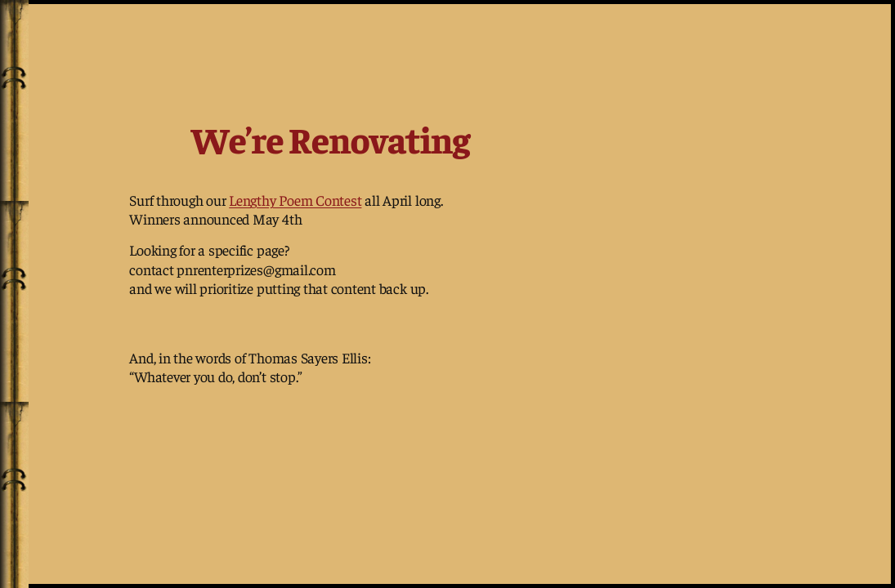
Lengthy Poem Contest (295, 200)
